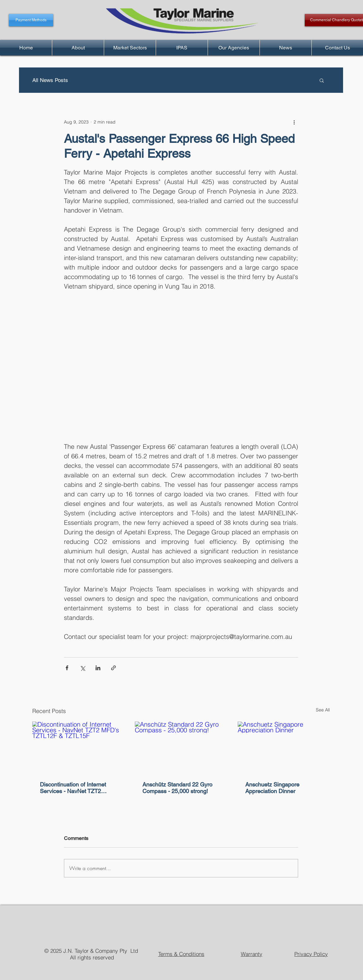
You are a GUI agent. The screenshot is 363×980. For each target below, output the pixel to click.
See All (323, 710)
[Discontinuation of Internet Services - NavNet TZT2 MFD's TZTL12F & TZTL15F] (78, 747)
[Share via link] (113, 668)
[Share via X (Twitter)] (82, 668)
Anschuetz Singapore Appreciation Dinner (272, 788)
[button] (322, 80)
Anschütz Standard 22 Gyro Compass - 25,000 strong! (177, 788)
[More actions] (294, 122)
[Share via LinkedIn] (98, 668)
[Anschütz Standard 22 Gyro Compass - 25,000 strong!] (181, 748)
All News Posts (50, 80)
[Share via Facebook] (67, 668)
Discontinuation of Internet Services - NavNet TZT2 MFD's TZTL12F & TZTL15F (75, 788)
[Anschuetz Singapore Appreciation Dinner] (284, 747)
